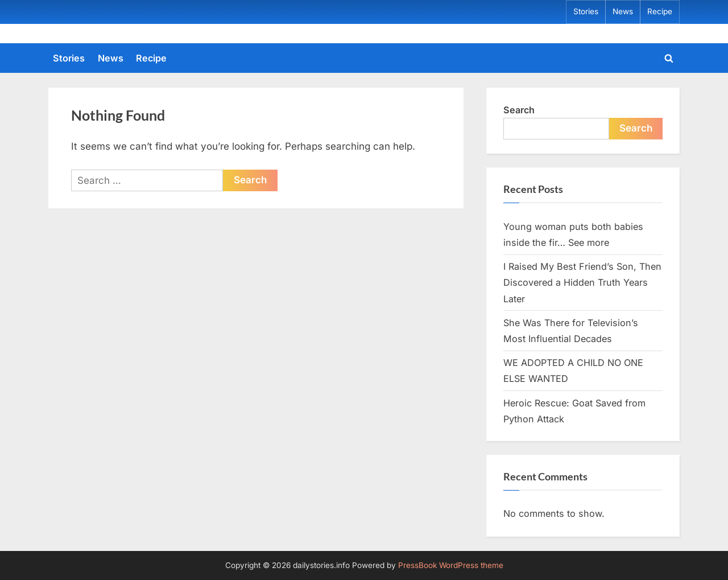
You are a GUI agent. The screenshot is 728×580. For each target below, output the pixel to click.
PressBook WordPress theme (451, 565)
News (623, 11)
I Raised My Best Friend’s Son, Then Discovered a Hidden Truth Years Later (582, 283)
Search (519, 110)
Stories (586, 11)
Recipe (660, 11)
